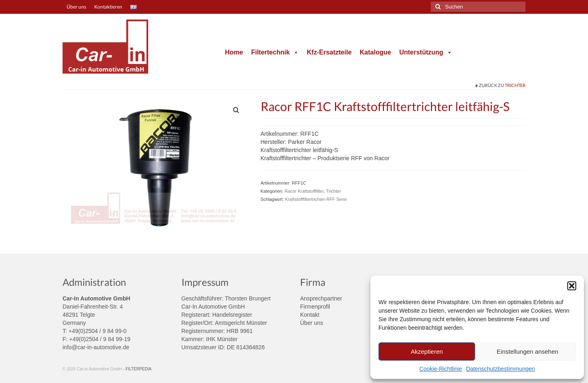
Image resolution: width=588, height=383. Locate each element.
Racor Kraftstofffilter (304, 191)
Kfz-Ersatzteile (329, 52)
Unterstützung (426, 52)
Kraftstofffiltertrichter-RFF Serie (316, 199)
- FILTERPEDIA (137, 369)
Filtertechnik (275, 52)
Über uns (312, 323)
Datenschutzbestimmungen (501, 369)
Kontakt (310, 315)
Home (234, 52)
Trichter (515, 85)
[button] (572, 286)
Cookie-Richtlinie (441, 369)
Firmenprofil (315, 307)
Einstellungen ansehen (527, 351)
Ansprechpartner (321, 298)
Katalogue (375, 52)
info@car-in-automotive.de (96, 347)
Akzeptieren (427, 351)
